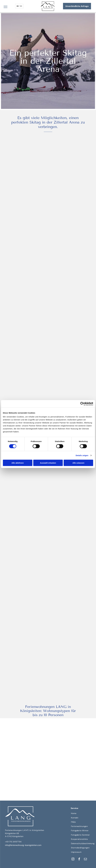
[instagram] (73, 859)
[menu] (5, 7)
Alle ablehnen (18, 463)
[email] (85, 859)
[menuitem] (83, 813)
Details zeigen (82, 455)
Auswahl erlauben (48, 463)
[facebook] (79, 859)
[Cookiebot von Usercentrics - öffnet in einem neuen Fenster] (82, 404)
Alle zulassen (78, 463)
